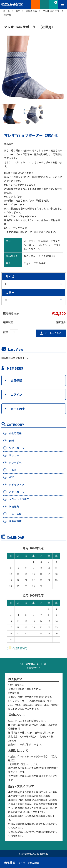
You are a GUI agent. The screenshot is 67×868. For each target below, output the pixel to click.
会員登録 (16, 380)
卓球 (11, 477)
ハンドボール (16, 492)
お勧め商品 (15, 433)
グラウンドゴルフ (19, 499)
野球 (11, 441)
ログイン (16, 395)
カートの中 (18, 409)
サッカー (14, 455)
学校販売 (14, 506)
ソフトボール (16, 448)
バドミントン (16, 484)
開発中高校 (15, 521)
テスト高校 (15, 514)
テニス (13, 470)
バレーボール (16, 463)
